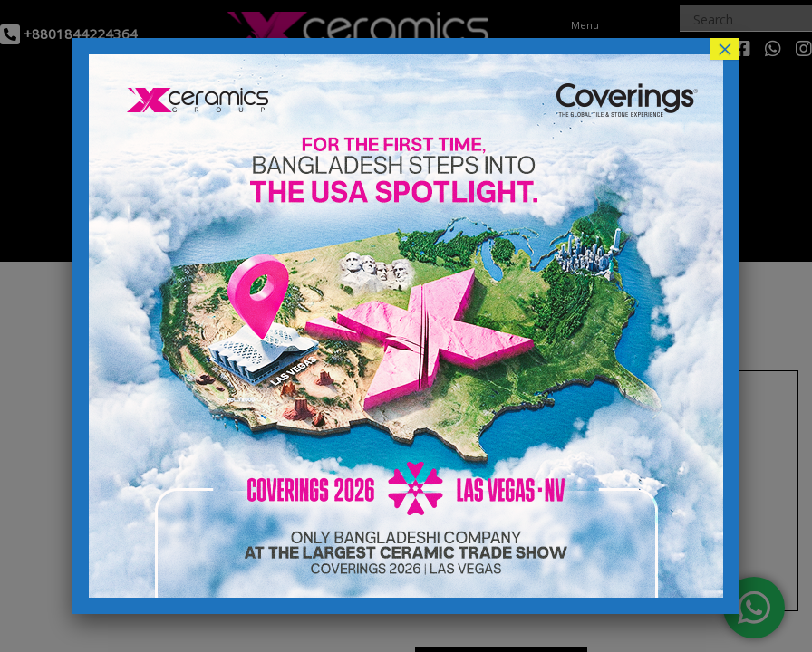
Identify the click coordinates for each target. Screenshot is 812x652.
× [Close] (725, 49)
